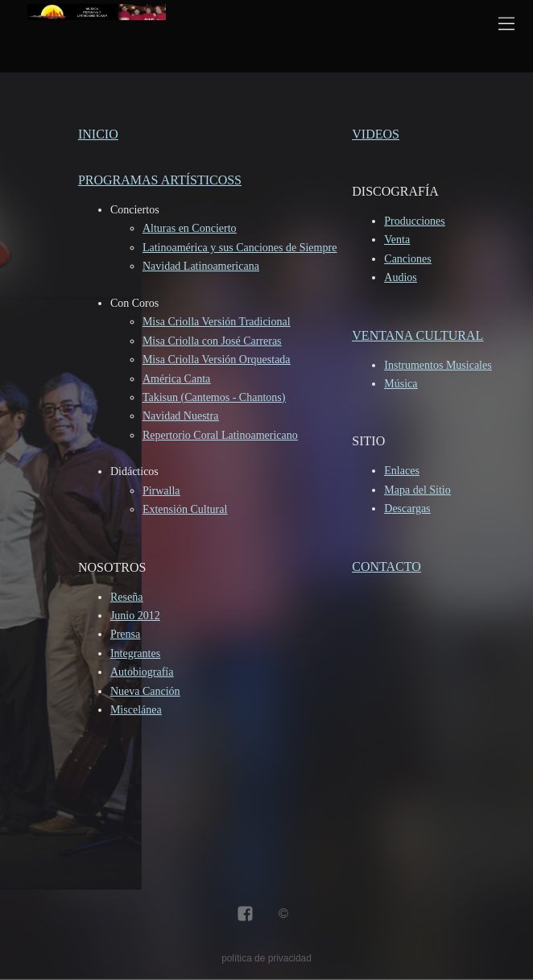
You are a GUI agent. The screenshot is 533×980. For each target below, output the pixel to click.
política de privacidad (266, 958)
